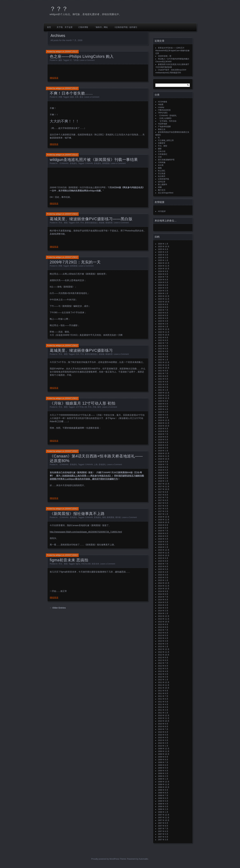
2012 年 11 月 (164, 652)
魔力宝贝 (162, 190)
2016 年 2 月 (163, 544)
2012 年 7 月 (163, 663)
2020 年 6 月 (163, 404)
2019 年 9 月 (163, 429)
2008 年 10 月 (164, 787)
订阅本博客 (83, 27)
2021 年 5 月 (163, 379)
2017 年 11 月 (164, 487)
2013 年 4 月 (163, 638)
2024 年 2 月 (163, 291)
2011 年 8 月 (163, 693)
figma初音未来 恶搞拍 (69, 560)
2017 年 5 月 (163, 503)
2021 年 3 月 (163, 385)
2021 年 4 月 (163, 382)
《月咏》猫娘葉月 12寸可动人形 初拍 (83, 403)
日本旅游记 (163, 154)
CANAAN (89, 163)
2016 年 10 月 (164, 522)
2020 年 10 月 (164, 398)
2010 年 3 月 (163, 740)
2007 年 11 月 (164, 818)
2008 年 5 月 (163, 801)
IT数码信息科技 (164, 110)
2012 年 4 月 (163, 671)
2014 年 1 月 (163, 613)
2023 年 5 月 (163, 316)
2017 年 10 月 (164, 489)
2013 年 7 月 (163, 630)
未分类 (161, 165)
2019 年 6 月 (163, 437)
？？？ (59, 9)
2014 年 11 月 (164, 586)
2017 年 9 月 (163, 492)
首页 (49, 27)
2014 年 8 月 (163, 594)
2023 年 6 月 (163, 313)
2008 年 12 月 (164, 782)
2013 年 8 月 (163, 627)
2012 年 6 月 (163, 666)
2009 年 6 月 (163, 765)
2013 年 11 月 (164, 619)
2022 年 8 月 (163, 340)
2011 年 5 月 (163, 702)
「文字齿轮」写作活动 (167, 121)
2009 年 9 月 (163, 757)
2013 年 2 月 (163, 644)
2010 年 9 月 (163, 724)
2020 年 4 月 (163, 409)
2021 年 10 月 (164, 368)
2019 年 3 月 (163, 445)
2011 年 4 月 (163, 704)
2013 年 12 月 (164, 616)
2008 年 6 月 (163, 798)
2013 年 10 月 (164, 622)
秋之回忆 (162, 171)
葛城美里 (109, 223)
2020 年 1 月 (163, 418)
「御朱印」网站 (101, 27)
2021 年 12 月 (164, 362)
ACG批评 (162, 211)
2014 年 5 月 (163, 602)
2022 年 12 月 (164, 329)
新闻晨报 (106, 163)
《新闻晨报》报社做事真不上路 (77, 514)
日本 (77, 97)
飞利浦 (76, 60)
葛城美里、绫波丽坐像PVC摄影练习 (81, 350)
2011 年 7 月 (163, 696)
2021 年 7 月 (163, 373)
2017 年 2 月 (163, 511)
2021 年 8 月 (163, 371)
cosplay (161, 107)
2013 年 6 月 (163, 633)
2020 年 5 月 (163, 407)
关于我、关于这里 (65, 27)
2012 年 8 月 (163, 660)
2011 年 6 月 (163, 699)
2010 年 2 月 (163, 743)
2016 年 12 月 (164, 517)
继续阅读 (54, 78)
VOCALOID (86, 564)
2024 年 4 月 (163, 285)
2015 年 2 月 (163, 578)
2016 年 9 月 (163, 525)
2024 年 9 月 (163, 271)
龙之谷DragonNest (166, 193)
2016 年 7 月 (163, 531)
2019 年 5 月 (163, 440)
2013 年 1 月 (163, 647)
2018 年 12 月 (164, 453)
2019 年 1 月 (163, 451)
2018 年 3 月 (163, 476)
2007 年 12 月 (164, 815)
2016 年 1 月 (163, 547)
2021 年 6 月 (163, 376)
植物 (160, 168)
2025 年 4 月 (163, 252)
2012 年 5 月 (163, 669)
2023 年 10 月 (164, 302)
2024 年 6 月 (163, 280)
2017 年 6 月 (163, 500)
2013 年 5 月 (163, 636)
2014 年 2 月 (163, 611)
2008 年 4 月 (163, 804)
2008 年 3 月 (163, 807)
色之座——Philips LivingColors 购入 (82, 56)
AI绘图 (161, 105)
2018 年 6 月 (163, 467)
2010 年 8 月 (163, 727)
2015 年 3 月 (163, 575)
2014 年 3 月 (163, 608)
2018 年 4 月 (163, 473)
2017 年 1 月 (163, 514)
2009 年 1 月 (163, 779)
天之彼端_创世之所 (166, 140)
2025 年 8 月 (163, 249)
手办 (82, 223)
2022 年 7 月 (163, 343)
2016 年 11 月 (164, 520)
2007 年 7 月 (163, 829)
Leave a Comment (87, 60)
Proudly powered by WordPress (105, 859)
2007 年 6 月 (163, 831)
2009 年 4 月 (163, 771)
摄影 (60, 60)
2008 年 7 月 (163, 796)
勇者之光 (162, 129)
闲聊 (60, 97)
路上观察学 (163, 185)
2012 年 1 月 (163, 680)
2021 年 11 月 (164, 365)
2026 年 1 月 (163, 244)
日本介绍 (162, 151)
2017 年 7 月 (163, 498)
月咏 (94, 407)
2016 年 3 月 (163, 542)
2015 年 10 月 (164, 556)
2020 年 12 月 (164, 393)
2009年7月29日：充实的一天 (75, 262)
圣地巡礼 (97, 163)
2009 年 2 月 (163, 776)
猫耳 (99, 407)
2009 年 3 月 (163, 773)
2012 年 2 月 (163, 677)
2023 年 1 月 (163, 327)
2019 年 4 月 (163, 442)
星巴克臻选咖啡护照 (166, 160)
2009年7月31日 (71, 52)
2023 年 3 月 (163, 321)
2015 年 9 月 (163, 558)
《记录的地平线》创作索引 (125, 27)
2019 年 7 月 (163, 434)
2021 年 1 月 (163, 390)
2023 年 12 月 (164, 296)
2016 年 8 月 (163, 528)
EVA (77, 223)
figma (78, 564)
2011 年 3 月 (163, 707)
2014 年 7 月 (163, 597)
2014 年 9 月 (163, 591)
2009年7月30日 (71, 214)
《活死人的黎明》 (165, 118)
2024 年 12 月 (164, 263)
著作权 (118, 517)
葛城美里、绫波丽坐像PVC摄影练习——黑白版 (91, 219)
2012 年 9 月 (163, 658)
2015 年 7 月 (163, 564)
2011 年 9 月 (163, 691)
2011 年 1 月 (163, 713)
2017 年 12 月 (164, 484)
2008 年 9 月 (163, 790)
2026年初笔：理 (165, 56)
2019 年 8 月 (163, 431)
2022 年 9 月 (163, 338)
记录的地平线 (163, 179)
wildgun (59, 52)
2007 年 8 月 (163, 826)
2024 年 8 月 (163, 274)
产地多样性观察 (164, 127)
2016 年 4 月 (163, 539)
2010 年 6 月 (163, 732)
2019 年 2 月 (163, 448)
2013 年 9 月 (163, 624)
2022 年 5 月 (163, 349)
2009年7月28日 (71, 555)
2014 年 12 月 (164, 583)
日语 (160, 157)
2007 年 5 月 (163, 834)
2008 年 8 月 (163, 793)
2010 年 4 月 (163, 738)
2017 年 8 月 (163, 495)
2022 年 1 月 (163, 360)
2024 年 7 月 (163, 277)
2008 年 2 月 (163, 809)
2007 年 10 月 (164, 820)
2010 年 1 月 (163, 746)
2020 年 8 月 (163, 401)
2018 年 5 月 (163, 470)
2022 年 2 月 (163, 357)
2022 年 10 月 (164, 335)
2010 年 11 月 (164, 718)
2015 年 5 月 (163, 569)
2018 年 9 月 (163, 462)
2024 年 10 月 (164, 269)
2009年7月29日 (71, 451)
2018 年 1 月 (163, 481)
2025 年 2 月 (163, 258)
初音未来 (95, 564)
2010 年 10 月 (164, 721)
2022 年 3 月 (163, 354)
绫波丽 (102, 223)
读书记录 (162, 182)
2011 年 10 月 (164, 688)
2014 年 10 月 (164, 589)
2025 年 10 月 (164, 247)
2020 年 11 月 (164, 396)
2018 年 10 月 (164, 459)
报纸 (104, 517)
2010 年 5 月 (163, 735)
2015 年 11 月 (164, 553)
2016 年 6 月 (163, 533)
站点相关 (162, 176)
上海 (96, 464)
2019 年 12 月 (164, 420)
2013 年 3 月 (163, 641)
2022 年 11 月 (164, 332)
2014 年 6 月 (163, 600)
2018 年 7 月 (163, 464)
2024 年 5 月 (163, 282)
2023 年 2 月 (163, 324)
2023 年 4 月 (163, 318)
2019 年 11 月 (164, 423)
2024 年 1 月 (163, 293)
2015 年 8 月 (163, 561)
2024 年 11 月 (164, 266)
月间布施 (162, 162)
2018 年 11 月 (164, 456)
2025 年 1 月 (163, 260)
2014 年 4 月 (163, 605)
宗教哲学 (162, 143)
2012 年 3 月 (163, 674)
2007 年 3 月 (163, 840)
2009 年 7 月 (163, 762)
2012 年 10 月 (164, 655)
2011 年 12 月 (164, 682)
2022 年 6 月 (163, 346)
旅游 (72, 97)
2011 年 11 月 (164, 685)
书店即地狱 (163, 124)
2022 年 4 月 (163, 351)
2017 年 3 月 (163, 509)
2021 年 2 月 (163, 387)
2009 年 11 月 (164, 751)
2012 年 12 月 (164, 649)
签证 (81, 97)
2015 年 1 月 (163, 580)
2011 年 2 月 (163, 710)
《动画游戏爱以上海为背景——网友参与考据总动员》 (86, 476)
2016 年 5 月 (163, 536)
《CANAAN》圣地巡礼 (68, 163)
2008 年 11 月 (164, 784)
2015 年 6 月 (163, 567)
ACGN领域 (162, 102)
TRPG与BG (163, 113)
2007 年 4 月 (163, 837)
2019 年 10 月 (164, 426)
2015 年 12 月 (164, 550)
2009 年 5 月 (163, 768)
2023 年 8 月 (163, 307)
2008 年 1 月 (163, 812)
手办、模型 (63, 223)
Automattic (143, 859)
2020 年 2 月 (163, 415)
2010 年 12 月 (164, 716)
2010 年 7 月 (163, 729)
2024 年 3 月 (163, 288)
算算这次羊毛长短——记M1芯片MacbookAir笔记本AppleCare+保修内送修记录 (172, 51)
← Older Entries (58, 608)
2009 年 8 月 (163, 760)
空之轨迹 (162, 173)
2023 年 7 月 (163, 310)
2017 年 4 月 (163, 506)
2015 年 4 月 (163, 572)
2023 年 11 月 (164, 299)
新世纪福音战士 (91, 223)
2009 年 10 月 (164, 754)
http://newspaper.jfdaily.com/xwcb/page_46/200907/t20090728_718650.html (86, 532)
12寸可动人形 (81, 407)
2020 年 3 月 (163, 412)
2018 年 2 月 (163, 478)
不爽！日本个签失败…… (71, 93)
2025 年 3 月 (163, 255)
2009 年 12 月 (164, 749)
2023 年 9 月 (163, 305)
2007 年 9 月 (163, 823)
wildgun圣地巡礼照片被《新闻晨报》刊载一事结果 (94, 160)
